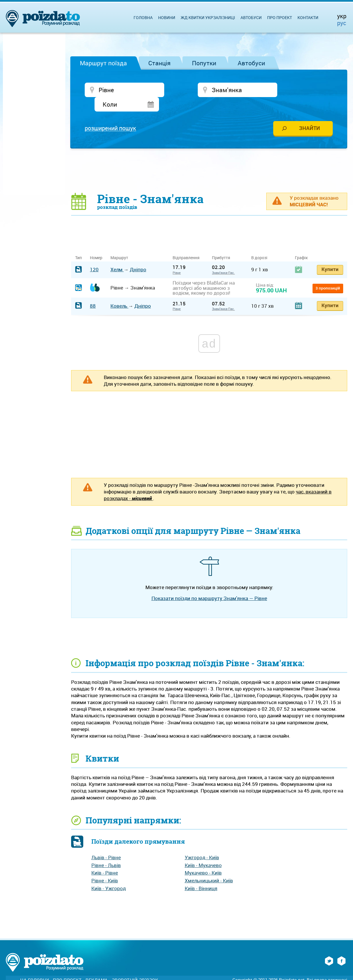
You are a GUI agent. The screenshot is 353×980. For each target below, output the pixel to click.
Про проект (280, 17)
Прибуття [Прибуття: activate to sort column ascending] (221, 244)
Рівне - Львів (106, 852)
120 (94, 256)
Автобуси (251, 63)
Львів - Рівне (106, 844)
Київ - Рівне (105, 859)
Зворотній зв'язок (135, 967)
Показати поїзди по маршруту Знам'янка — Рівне (209, 585)
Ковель (119, 292)
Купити (330, 256)
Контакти (308, 17)
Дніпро (138, 256)
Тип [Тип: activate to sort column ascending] (78, 244)
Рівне (177, 259)
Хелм (117, 256)
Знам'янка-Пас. (223, 259)
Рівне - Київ (105, 867)
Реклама (97, 967)
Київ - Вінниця (201, 875)
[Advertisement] (209, 157)
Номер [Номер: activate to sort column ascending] (96, 244)
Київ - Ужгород (109, 875)
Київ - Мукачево (203, 852)
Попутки (204, 63)
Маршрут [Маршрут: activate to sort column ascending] (119, 244)
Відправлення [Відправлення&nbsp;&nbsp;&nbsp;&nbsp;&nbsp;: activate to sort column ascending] (188, 244)
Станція (159, 63)
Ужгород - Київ (202, 844)
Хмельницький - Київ (209, 867)
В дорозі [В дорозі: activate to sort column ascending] (259, 244)
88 (93, 292)
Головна (143, 17)
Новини (167, 17)
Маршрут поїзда (103, 63)
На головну (35, 967)
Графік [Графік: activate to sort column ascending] (301, 244)
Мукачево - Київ (203, 859)
